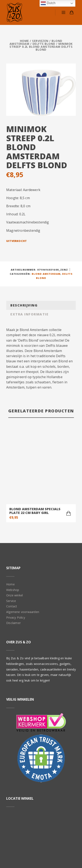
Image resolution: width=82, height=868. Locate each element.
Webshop (13, 520)
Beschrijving (24, 305)
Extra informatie (29, 314)
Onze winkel (14, 525)
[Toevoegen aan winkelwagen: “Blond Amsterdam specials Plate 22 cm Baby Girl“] (69, 444)
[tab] (41, 305)
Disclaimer (13, 553)
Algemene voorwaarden (23, 542)
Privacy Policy (16, 548)
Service (11, 531)
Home (24, 41)
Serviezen (40, 41)
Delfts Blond (44, 44)
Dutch (48, 3)
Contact (12, 536)
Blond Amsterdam (46, 274)
